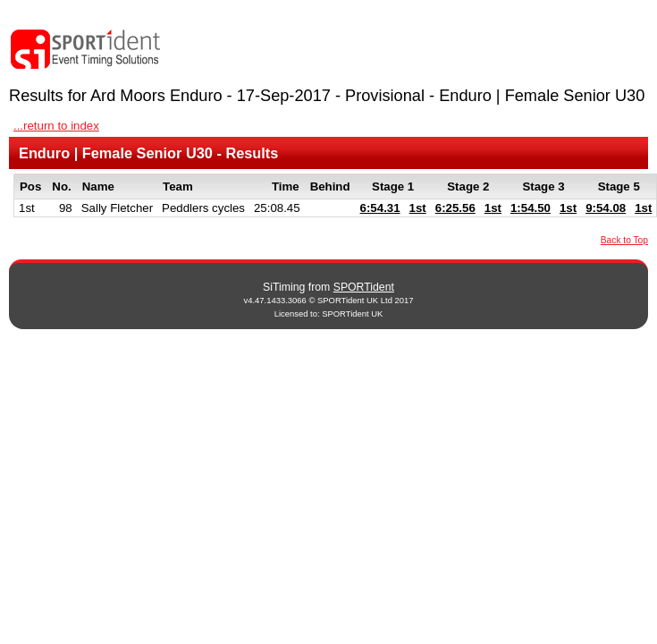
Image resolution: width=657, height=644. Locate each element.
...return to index (56, 126)
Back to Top (624, 240)
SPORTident (364, 287)
